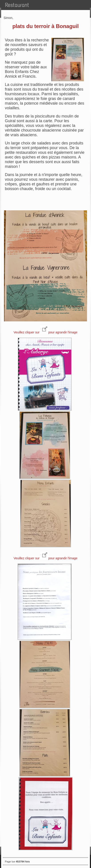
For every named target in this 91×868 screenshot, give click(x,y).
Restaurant (17, 5)
